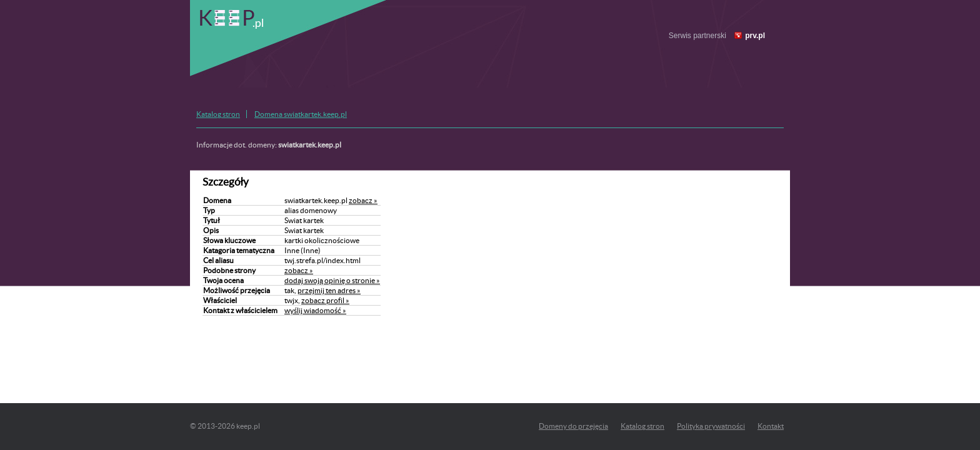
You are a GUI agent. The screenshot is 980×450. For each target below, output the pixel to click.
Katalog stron (218, 114)
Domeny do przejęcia (573, 426)
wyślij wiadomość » (315, 310)
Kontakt (771, 426)
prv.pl (755, 36)
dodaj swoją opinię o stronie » (332, 280)
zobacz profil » (325, 300)
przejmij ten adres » (329, 290)
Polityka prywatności (711, 426)
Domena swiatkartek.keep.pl (301, 114)
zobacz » (363, 200)
